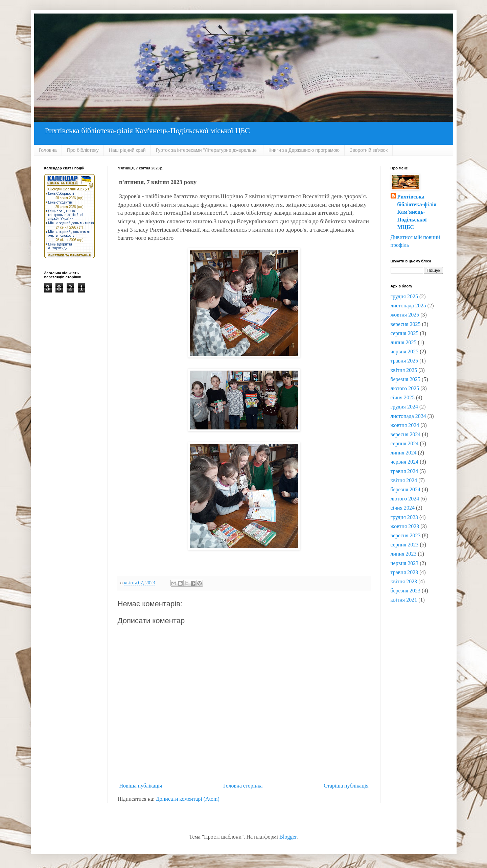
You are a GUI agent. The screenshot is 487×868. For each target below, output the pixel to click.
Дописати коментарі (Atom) (188, 799)
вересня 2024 (406, 434)
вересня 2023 (406, 535)
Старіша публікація (346, 786)
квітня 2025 (404, 370)
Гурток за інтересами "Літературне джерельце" (207, 150)
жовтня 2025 (405, 315)
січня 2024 (403, 508)
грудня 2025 (404, 296)
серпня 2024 (405, 443)
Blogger (288, 837)
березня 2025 (406, 379)
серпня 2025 (405, 333)
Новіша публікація (141, 786)
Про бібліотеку (83, 150)
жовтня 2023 (405, 526)
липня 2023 (404, 554)
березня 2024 (406, 489)
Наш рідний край (127, 150)
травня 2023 (404, 572)
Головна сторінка (243, 786)
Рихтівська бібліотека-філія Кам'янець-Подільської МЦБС (417, 212)
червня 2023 (405, 563)
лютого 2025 (405, 388)
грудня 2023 (404, 517)
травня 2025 (404, 361)
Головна (48, 150)
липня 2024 (404, 453)
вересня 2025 (406, 324)
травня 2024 (404, 471)
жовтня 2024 (405, 425)
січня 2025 (403, 397)
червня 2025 (405, 351)
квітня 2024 (404, 480)
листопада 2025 (408, 306)
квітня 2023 (404, 581)
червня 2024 (405, 462)
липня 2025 (404, 342)
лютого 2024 (405, 499)
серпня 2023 (405, 545)
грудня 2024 (404, 407)
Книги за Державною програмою (304, 150)
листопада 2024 (408, 416)
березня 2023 (406, 591)
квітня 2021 (404, 600)
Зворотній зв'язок (369, 150)
